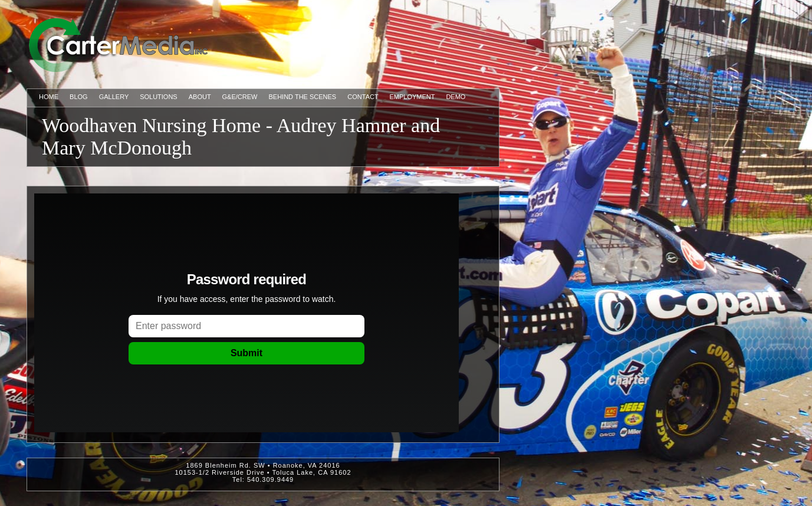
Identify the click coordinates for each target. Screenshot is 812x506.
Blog (79, 97)
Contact (363, 97)
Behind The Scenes (303, 97)
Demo (456, 97)
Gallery (114, 97)
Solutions (159, 97)
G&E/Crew (240, 97)
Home (49, 97)
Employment (412, 97)
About (200, 97)
